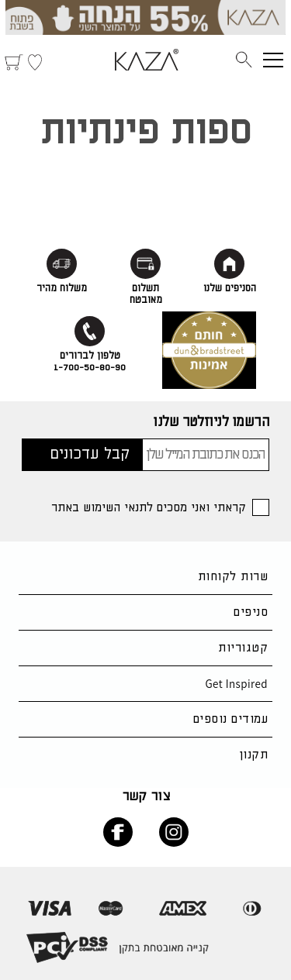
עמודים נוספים (230, 719)
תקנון (253, 755)
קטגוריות (243, 648)
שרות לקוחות (233, 577)
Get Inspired (236, 684)
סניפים (251, 612)
